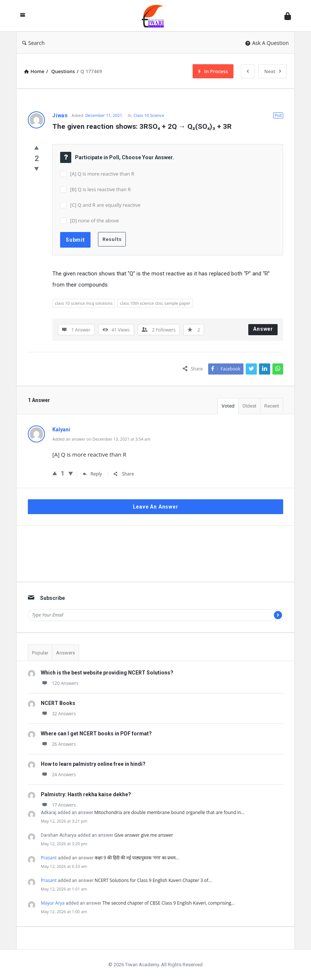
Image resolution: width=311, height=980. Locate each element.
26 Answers (58, 744)
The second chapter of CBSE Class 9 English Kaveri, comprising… (168, 903)
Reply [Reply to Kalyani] (92, 474)
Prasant (49, 858)
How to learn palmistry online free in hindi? (93, 764)
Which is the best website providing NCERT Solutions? (107, 673)
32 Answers (58, 714)
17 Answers (58, 805)
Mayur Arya (53, 903)
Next (273, 71)
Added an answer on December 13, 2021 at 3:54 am (101, 439)
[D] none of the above (94, 220)
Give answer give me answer (144, 835)
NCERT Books (58, 703)
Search (33, 43)
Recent (272, 406)
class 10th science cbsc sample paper (155, 303)
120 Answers (60, 683)
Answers (66, 653)
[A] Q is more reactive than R (102, 174)
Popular (40, 653)
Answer (263, 329)
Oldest (249, 406)
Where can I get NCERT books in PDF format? (96, 734)
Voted (228, 406)
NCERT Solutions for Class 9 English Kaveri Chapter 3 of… (153, 880)
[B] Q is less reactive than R (100, 189)
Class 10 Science (149, 115)
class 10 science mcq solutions (84, 303)
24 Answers (58, 775)
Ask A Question (267, 43)
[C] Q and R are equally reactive (105, 205)
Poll (278, 115)
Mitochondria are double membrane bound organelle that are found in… (169, 812)
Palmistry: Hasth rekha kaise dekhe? (86, 794)
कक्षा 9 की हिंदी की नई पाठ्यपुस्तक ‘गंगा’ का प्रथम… (137, 858)
